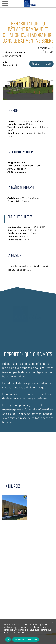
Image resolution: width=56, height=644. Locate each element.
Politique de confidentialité (26, 640)
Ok (8, 640)
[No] (52, 622)
